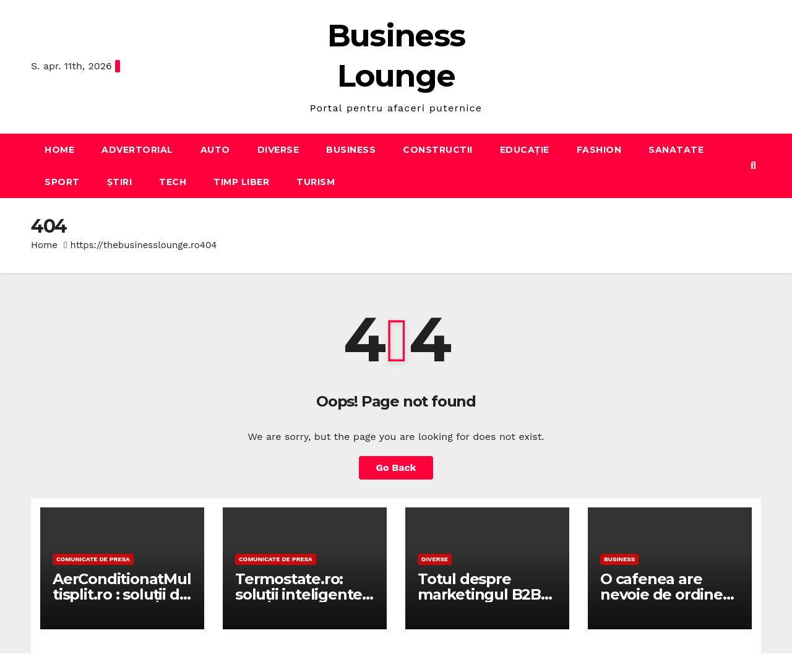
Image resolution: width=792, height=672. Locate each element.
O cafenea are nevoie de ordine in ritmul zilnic (661, 594)
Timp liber (241, 182)
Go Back (396, 467)
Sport (62, 182)
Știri (120, 182)
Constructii (438, 150)
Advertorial (137, 150)
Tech (173, 182)
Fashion (599, 150)
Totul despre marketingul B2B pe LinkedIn (479, 594)
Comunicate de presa (93, 559)
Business (351, 150)
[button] (753, 166)
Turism (316, 182)
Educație (525, 150)
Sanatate (676, 150)
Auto (215, 150)
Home (59, 150)
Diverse (278, 150)
